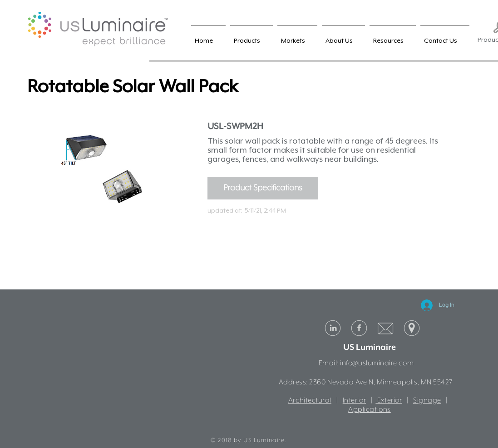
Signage (427, 401)
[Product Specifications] (263, 188)
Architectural (310, 401)
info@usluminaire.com (377, 363)
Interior (354, 401)
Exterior (389, 401)
